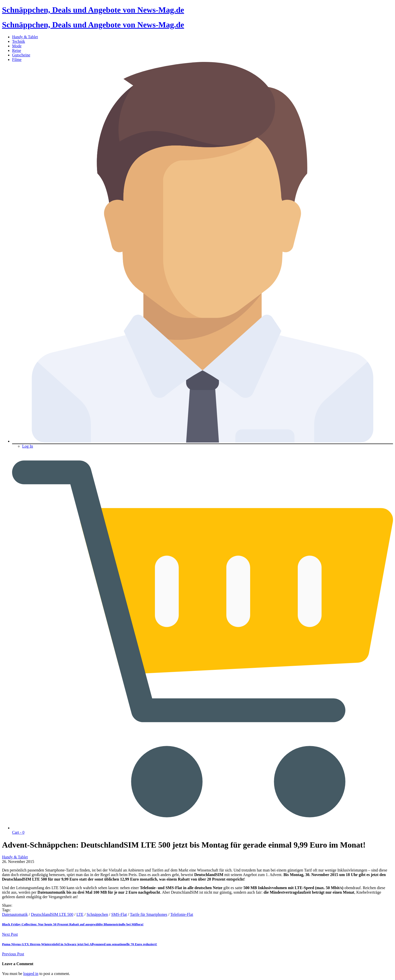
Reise (17, 50)
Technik (19, 41)
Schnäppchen (97, 914)
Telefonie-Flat (182, 914)
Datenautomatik (15, 914)
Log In (28, 446)
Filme (17, 60)
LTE (80, 914)
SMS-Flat (119, 914)
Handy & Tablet (25, 37)
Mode (17, 46)
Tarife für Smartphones (149, 914)
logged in (31, 974)
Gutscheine (21, 55)
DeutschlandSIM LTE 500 (52, 914)
